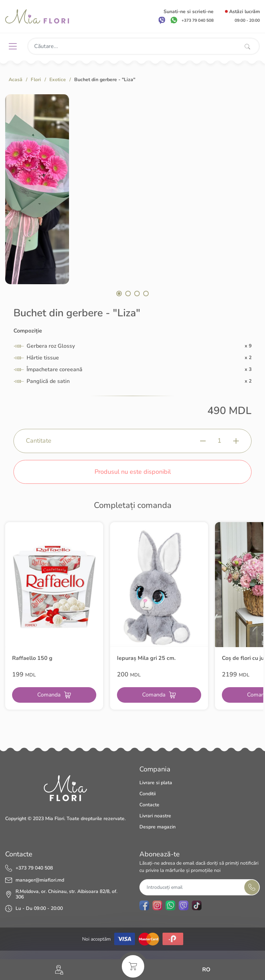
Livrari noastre (155, 816)
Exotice (58, 80)
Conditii (148, 794)
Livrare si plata (156, 783)
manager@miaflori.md (40, 880)
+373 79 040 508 (34, 868)
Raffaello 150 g (32, 658)
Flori (36, 80)
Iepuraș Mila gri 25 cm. (146, 658)
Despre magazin (158, 827)
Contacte (149, 805)
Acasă (16, 80)
